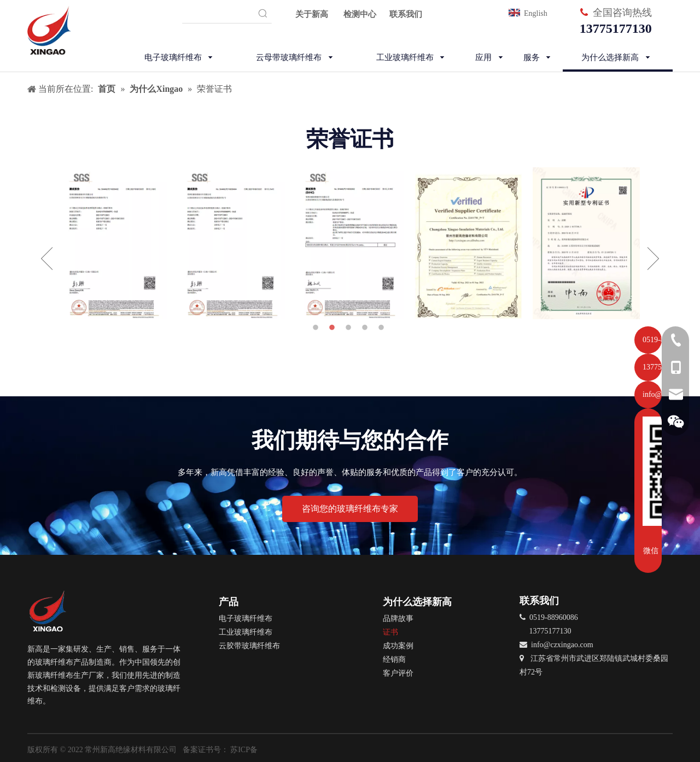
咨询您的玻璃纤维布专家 (350, 509)
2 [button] (334, 328)
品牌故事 (398, 619)
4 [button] (366, 328)
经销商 (394, 660)
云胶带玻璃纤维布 (249, 646)
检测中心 (360, 14)
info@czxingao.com (562, 645)
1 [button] (317, 328)
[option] (114, 243)
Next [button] (653, 259)
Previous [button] (47, 259)
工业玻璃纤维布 (246, 632)
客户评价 (398, 673)
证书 (390, 632)
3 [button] (350, 328)
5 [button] (383, 328)
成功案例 (398, 646)
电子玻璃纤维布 (246, 619)
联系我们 (406, 14)
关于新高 (312, 14)
